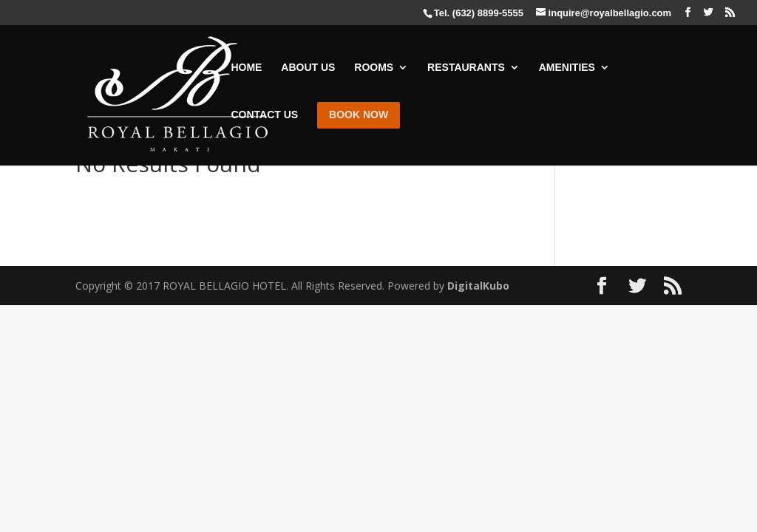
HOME (246, 68)
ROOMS (374, 68)
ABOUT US (308, 68)
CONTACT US (264, 115)
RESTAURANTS (466, 68)
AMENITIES (567, 68)
